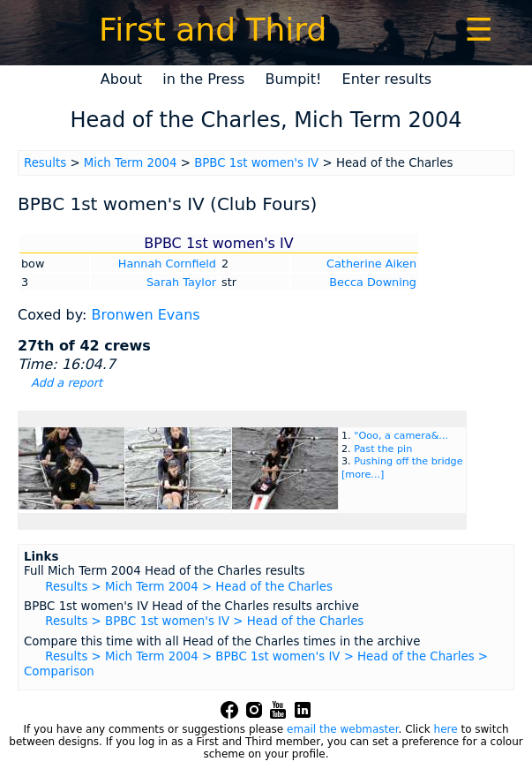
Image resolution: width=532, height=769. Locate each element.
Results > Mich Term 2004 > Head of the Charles (189, 587)
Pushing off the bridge (408, 461)
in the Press (203, 79)
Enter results (387, 79)
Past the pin (383, 449)
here (446, 729)
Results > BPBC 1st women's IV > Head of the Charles (204, 621)
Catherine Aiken (371, 264)
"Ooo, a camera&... (401, 436)
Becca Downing (373, 282)
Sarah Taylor (181, 282)
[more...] (363, 475)
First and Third (213, 30)
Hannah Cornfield (167, 264)
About (121, 79)
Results (45, 163)
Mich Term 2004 (131, 163)
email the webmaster (342, 729)
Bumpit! (293, 79)
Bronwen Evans (145, 315)
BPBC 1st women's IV (256, 163)
